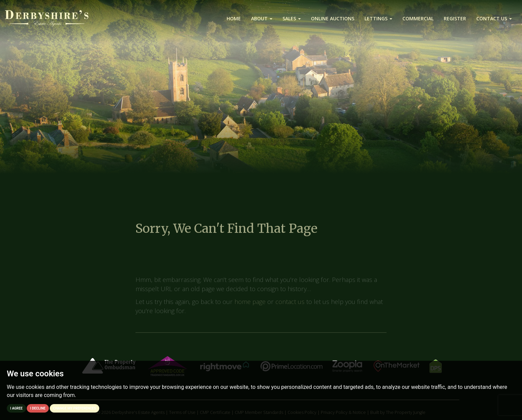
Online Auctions (333, 18)
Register (455, 18)
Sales (292, 18)
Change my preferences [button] (75, 408)
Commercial (418, 18)
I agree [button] (16, 408)
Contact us (494, 18)
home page (250, 306)
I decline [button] (38, 408)
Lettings (378, 18)
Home (234, 18)
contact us (290, 306)
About (262, 18)
